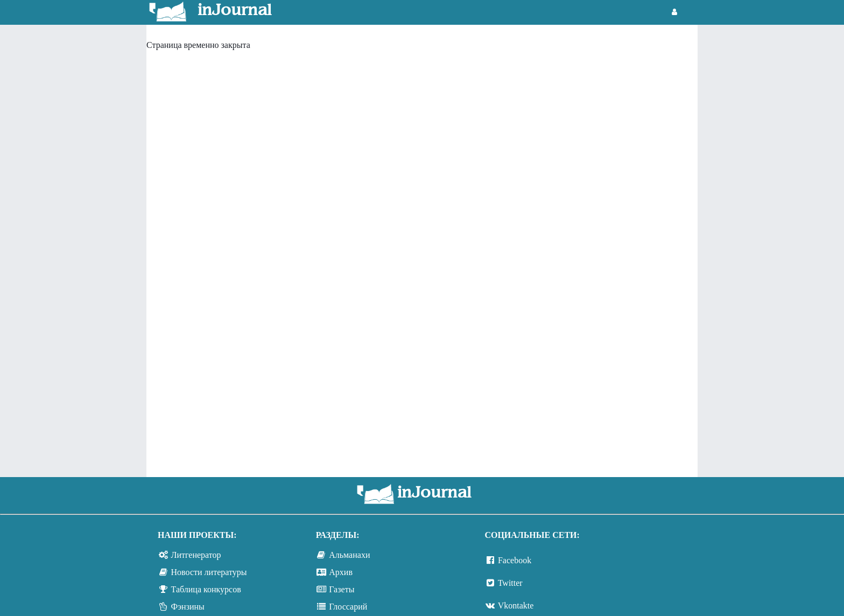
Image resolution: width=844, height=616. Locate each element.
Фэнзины (188, 607)
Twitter (510, 583)
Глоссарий (348, 607)
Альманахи (349, 555)
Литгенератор (196, 555)
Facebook (515, 560)
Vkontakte (516, 605)
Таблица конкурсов (206, 589)
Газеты (342, 589)
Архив (341, 572)
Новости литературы (209, 572)
